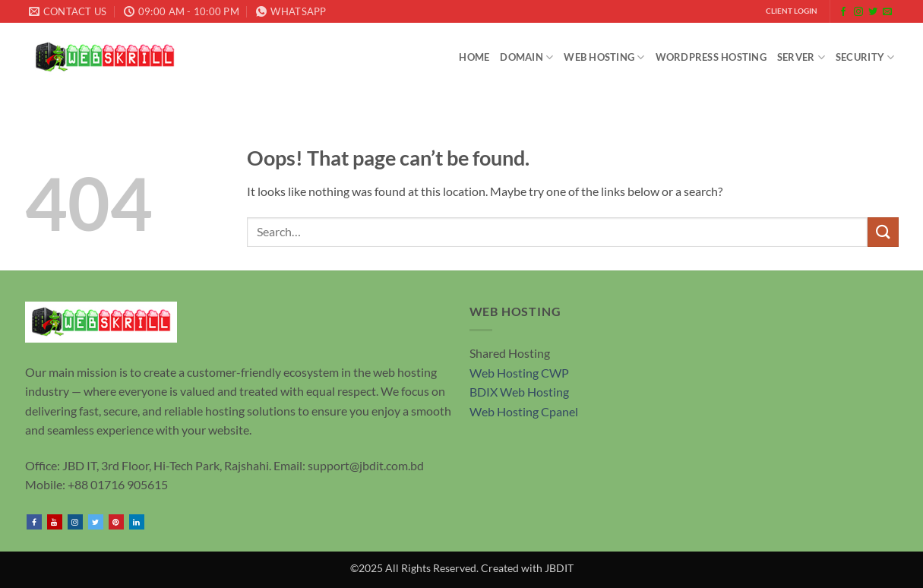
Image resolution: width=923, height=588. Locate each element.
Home (474, 57)
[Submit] (883, 232)
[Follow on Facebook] (843, 12)
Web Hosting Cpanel (524, 411)
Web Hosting (604, 57)
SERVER (801, 57)
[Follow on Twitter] (873, 12)
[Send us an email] (887, 12)
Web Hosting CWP (519, 373)
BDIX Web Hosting (519, 392)
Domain (526, 57)
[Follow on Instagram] (858, 12)
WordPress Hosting (711, 57)
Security (865, 57)
